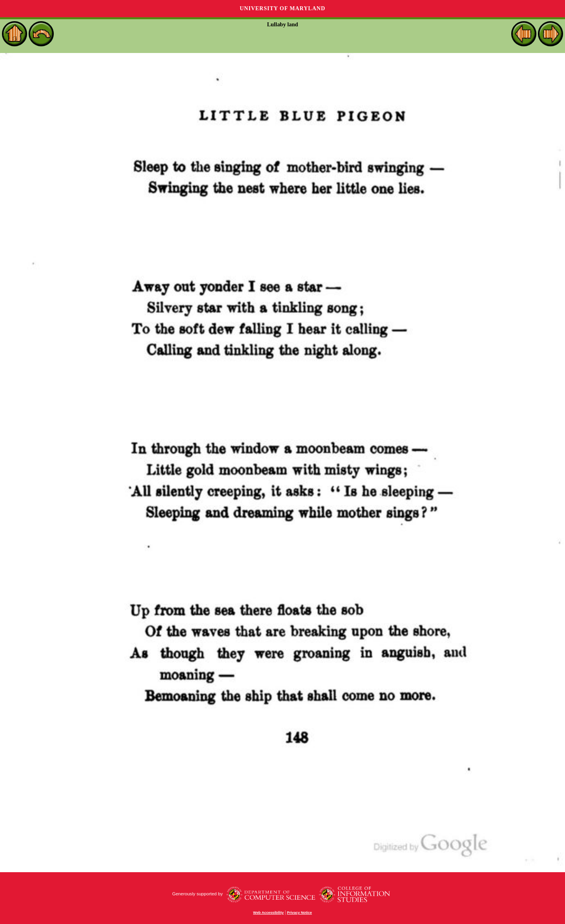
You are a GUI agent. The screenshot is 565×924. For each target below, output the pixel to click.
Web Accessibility (268, 913)
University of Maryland (282, 8)
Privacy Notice (299, 913)
